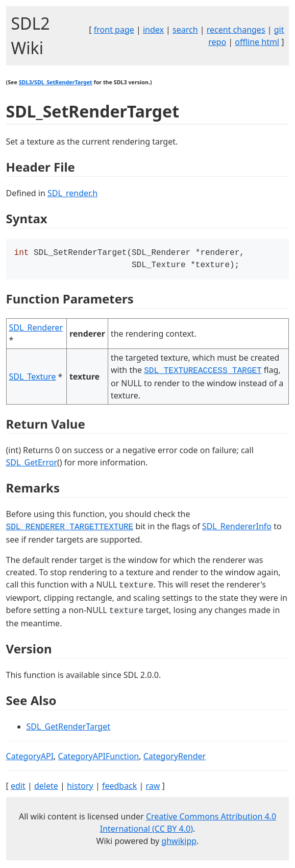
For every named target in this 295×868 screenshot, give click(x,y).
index (153, 30)
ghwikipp (179, 843)
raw (153, 788)
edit (18, 788)
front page (114, 30)
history (80, 788)
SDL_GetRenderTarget (68, 729)
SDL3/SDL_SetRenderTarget (56, 82)
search (185, 30)
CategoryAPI (30, 758)
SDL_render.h (72, 193)
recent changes (236, 30)
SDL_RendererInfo (237, 528)
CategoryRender (175, 758)
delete (46, 788)
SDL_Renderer (36, 330)
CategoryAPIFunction (99, 758)
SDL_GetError (32, 464)
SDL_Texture (33, 379)
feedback (119, 788)
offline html (257, 42)
